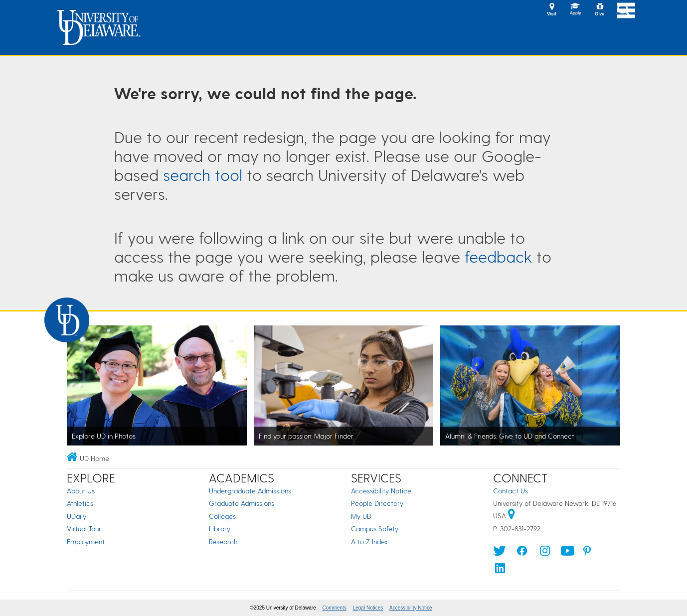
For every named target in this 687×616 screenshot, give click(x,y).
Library (220, 529)
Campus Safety (375, 529)
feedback (498, 256)
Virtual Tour (84, 529)
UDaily (77, 516)
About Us (81, 491)
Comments (335, 608)
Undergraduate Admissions (250, 491)
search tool (203, 174)
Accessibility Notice (381, 491)
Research (223, 541)
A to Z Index (369, 541)
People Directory (377, 503)
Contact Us (511, 491)
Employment (86, 541)
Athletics (80, 503)
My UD (361, 516)
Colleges (222, 516)
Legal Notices (368, 608)
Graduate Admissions (242, 503)
